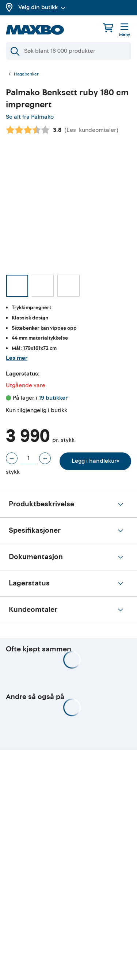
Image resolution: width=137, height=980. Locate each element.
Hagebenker (26, 74)
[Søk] (68, 51)
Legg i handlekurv (96, 461)
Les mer (17, 358)
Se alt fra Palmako (30, 117)
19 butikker (53, 398)
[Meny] (125, 30)
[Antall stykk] (28, 458)
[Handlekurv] (108, 28)
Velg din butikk (42, 7)
